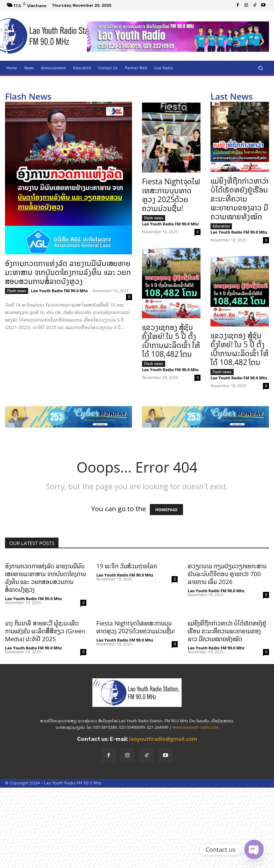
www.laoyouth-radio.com (196, 727)
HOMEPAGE (166, 510)
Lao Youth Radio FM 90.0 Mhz (59, 291)
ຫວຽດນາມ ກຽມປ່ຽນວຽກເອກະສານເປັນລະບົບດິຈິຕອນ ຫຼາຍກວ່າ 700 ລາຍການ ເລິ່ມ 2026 (227, 574)
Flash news (17, 291)
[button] (261, 68)
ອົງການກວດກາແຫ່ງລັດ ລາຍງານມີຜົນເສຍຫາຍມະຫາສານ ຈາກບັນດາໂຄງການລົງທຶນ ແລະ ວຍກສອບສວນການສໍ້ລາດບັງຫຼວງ (68, 272)
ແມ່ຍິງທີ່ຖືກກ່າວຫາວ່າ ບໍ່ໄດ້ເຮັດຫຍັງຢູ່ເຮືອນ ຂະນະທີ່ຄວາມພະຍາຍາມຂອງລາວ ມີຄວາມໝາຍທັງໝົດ (240, 199)
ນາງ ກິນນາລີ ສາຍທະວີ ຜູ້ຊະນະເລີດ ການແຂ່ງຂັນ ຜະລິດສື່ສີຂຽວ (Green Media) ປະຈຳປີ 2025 (45, 631)
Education (221, 226)
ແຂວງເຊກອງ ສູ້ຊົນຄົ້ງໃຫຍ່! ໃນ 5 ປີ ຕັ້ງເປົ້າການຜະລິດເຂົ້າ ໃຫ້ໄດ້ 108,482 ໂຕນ (171, 341)
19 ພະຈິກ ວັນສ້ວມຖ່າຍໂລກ (127, 566)
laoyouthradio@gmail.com (163, 739)
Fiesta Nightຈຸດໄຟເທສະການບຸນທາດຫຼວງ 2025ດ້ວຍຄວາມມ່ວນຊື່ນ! (171, 195)
